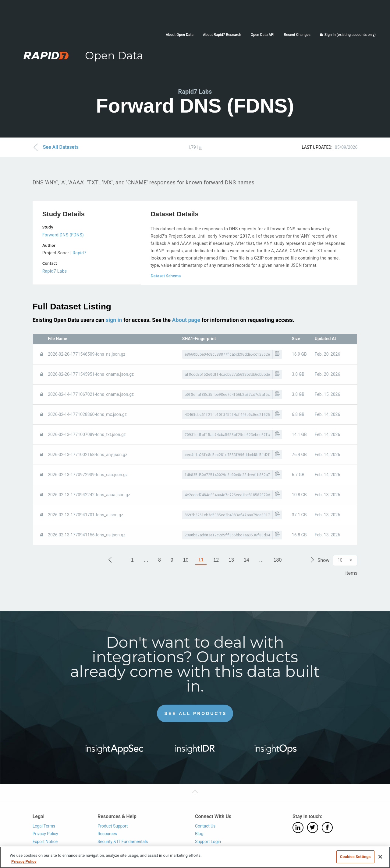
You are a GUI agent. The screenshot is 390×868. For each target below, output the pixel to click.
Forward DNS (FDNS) (63, 235)
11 (201, 560)
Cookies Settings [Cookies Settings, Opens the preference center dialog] (355, 857)
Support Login (208, 842)
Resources (107, 834)
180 (278, 560)
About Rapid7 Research (222, 35)
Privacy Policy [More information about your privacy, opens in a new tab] (24, 861)
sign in (114, 320)
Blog (199, 834)
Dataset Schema (166, 276)
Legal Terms (44, 826)
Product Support (113, 826)
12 (216, 560)
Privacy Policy (45, 834)
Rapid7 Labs (55, 271)
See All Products (196, 713)
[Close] (380, 857)
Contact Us (205, 826)
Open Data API (263, 35)
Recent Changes (297, 35)
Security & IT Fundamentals (123, 842)
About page (186, 320)
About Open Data (180, 35)
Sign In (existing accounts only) (350, 35)
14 (246, 560)
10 (186, 560)
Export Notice (45, 842)
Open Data (114, 56)
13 (231, 560)
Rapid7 (79, 253)
